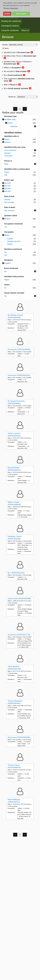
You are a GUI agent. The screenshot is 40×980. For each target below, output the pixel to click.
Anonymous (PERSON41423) (19, 375)
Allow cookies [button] (21, 14)
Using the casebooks (10, 30)
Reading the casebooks (11, 21)
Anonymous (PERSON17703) (19, 635)
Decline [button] (7, 14)
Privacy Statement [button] (11, 8)
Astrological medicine (10, 26)
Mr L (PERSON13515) (16, 573)
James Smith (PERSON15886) (19, 599)
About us (25, 30)
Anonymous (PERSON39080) (19, 350)
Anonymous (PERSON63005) (19, 737)
